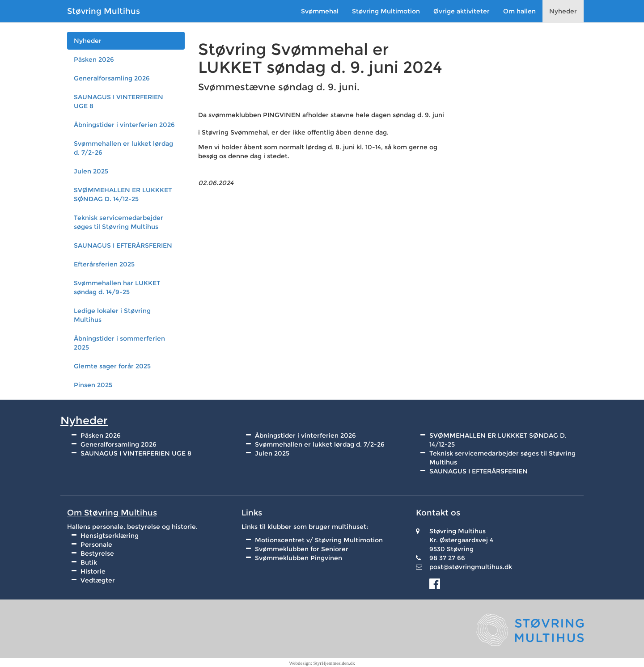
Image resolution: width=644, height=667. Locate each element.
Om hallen (519, 11)
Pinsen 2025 (93, 385)
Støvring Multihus (104, 11)
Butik (89, 562)
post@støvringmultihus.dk (471, 567)
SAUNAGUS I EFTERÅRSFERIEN (123, 245)
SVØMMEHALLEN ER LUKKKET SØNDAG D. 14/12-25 (123, 194)
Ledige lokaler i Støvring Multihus (112, 315)
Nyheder (563, 11)
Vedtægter (98, 580)
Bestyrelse (97, 553)
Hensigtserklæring (110, 536)
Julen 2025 (91, 171)
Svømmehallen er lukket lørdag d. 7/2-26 (123, 148)
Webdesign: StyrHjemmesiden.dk (322, 663)
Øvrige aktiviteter (462, 11)
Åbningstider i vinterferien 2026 (124, 125)
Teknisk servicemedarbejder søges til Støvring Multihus (119, 222)
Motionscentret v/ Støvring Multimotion (319, 540)
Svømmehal (320, 11)
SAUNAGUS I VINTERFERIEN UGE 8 (119, 101)
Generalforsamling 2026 (112, 78)
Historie (93, 571)
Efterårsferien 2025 (104, 264)
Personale (96, 545)
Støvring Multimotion (386, 11)
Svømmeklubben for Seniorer (302, 549)
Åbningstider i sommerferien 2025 (119, 343)
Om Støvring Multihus (112, 513)
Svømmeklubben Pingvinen (299, 558)
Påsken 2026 (94, 59)
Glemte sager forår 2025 (112, 366)
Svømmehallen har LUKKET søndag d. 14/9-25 (117, 287)
